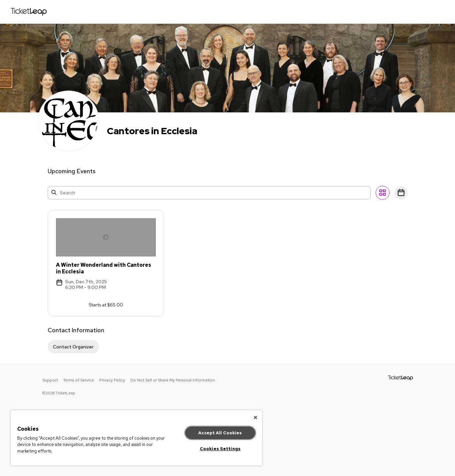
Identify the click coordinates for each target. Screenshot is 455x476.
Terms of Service (79, 380)
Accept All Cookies (220, 433)
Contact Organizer (73, 347)
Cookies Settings (220, 449)
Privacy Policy (112, 380)
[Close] (255, 417)
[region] (136, 438)
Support (50, 380)
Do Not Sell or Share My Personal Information (173, 380)
